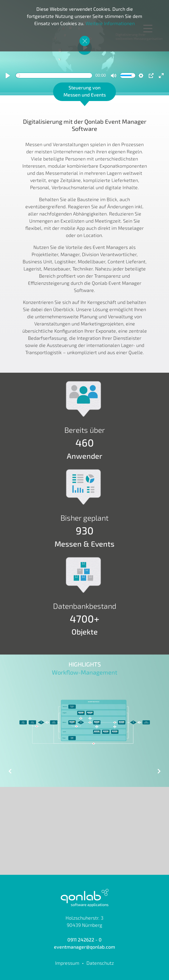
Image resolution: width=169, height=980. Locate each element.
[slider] (54, 75)
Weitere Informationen (110, 23)
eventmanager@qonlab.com (84, 947)
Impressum (67, 963)
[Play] (8, 76)
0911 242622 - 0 (84, 940)
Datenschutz (100, 963)
